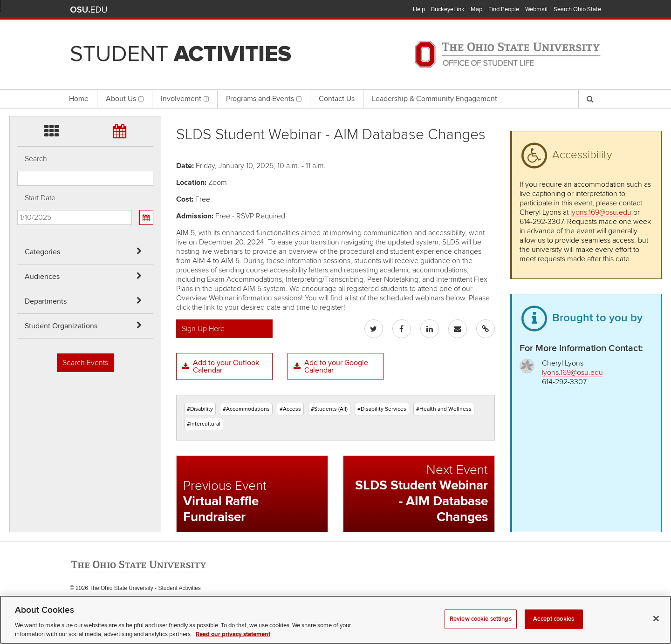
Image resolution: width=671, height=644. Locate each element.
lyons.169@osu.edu (601, 212)
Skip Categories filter (17, 7)
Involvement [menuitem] (185, 99)
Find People (504, 9)
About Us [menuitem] (125, 99)
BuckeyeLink (448, 9)
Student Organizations (61, 326)
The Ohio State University (89, 10)
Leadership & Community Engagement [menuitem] (435, 99)
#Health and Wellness (444, 409)
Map (476, 9)
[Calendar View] (146, 217)
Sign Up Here (203, 329)
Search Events (85, 363)
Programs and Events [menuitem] (264, 99)
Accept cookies (554, 630)
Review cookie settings (481, 630)
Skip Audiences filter (17, 32)
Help (419, 9)
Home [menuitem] (79, 99)
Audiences (42, 277)
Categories (42, 252)
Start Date (40, 198)
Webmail (536, 9)
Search (36, 159)
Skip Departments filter (17, 57)
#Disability (200, 409)
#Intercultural (204, 424)
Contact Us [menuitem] (337, 99)
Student (181, 54)
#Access (290, 409)
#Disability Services (382, 409)
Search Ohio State (577, 9)
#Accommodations (246, 409)
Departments (46, 301)
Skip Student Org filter (17, 81)
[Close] (656, 630)
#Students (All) (329, 409)
